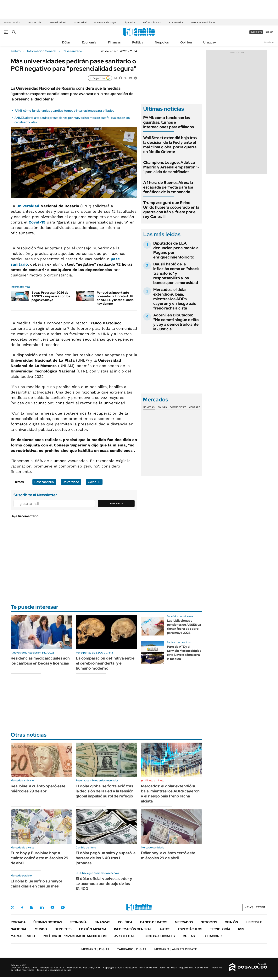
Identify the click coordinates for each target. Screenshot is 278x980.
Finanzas (114, 42)
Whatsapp (63, 907)
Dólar (66, 42)
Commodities (178, 407)
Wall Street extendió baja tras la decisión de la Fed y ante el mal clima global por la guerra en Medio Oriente (170, 145)
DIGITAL (96, 949)
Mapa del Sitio (23, 936)
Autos (165, 929)
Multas (189, 936)
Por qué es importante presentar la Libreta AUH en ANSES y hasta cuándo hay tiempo (115, 298)
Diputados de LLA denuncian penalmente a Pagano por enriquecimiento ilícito (176, 250)
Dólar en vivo (35, 22)
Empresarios (176, 22)
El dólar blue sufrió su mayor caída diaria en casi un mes (36, 884)
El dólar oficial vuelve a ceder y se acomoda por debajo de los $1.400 (104, 884)
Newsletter (269, 42)
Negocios (162, 42)
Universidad (28, 206)
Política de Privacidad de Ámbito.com (75, 936)
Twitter (13, 907)
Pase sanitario (72, 51)
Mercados (184, 922)
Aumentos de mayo (105, 22)
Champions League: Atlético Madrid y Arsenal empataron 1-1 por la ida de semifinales (171, 167)
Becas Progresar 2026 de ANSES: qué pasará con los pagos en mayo (51, 296)
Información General (42, 51)
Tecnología (220, 929)
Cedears (195, 407)
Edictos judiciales (159, 936)
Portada (18, 922)
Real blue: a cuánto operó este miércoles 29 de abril (38, 789)
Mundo (41, 929)
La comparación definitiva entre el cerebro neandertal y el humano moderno (105, 663)
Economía (89, 42)
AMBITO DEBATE (176, 949)
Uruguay (210, 42)
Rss (241, 929)
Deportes (63, 929)
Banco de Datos (154, 922)
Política (138, 42)
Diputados (129, 22)
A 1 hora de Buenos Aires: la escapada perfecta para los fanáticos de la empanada (168, 187)
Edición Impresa (93, 929)
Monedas (149, 407)
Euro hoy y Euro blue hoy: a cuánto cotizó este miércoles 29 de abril (39, 858)
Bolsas (162, 407)
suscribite (256, 32)
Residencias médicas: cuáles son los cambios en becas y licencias (40, 661)
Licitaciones (213, 936)
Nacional (19, 929)
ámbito (16, 51)
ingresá (269, 32)
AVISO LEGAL (125, 936)
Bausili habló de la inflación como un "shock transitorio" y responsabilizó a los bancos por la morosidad (176, 273)
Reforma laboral (152, 22)
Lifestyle (254, 922)
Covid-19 (37, 222)
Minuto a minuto (155, 780)
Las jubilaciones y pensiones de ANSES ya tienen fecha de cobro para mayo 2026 (184, 627)
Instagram (32, 907)
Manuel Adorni (58, 22)
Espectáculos (190, 929)
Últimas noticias (48, 922)
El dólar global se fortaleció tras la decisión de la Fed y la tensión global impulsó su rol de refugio (105, 791)
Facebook (22, 907)
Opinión (186, 42)
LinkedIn (42, 907)
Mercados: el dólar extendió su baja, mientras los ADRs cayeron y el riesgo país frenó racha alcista (175, 299)
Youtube (52, 907)
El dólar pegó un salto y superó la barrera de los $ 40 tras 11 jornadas (106, 858)
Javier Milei (80, 22)
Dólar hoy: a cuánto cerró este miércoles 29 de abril (168, 855)
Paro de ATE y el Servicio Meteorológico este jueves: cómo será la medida (184, 653)
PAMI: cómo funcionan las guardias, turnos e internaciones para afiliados (64, 111)
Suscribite (116, 503)
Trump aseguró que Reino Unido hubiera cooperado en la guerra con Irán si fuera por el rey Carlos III (171, 210)
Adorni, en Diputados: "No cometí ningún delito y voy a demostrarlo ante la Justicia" (176, 322)
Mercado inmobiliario (203, 22)
